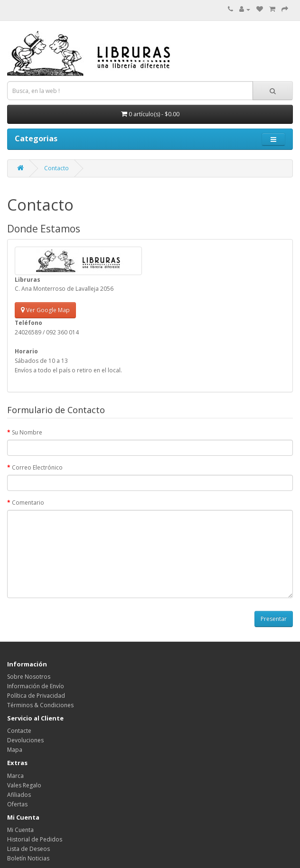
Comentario (28, 503)
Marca (15, 776)
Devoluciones (25, 740)
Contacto (56, 168)
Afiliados (19, 795)
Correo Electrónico (37, 467)
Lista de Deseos (28, 849)
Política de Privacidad (36, 696)
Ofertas (17, 804)
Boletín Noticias (28, 858)
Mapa (15, 750)
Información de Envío (36, 686)
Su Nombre (27, 432)
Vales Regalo (24, 785)
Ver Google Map (45, 310)
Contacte (19, 731)
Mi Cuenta (20, 830)
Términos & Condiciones (40, 705)
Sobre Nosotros (29, 677)
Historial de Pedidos (35, 839)
